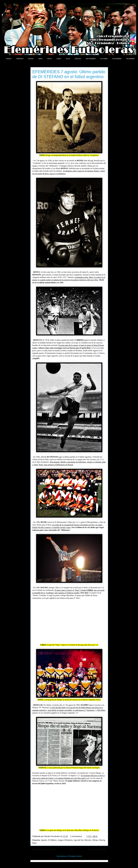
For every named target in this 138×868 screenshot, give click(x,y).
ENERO (9, 59)
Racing (102, 840)
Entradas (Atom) (75, 856)
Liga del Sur (79, 840)
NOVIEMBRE (117, 59)
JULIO (68, 59)
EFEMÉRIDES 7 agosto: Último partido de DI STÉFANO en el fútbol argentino (69, 74)
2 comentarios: (76, 836)
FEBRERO (20, 59)
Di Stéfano (52, 840)
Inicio (72, 849)
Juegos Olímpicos (65, 840)
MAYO (50, 59)
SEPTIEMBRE (91, 59)
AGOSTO (78, 59)
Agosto (44, 840)
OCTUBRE (104, 59)
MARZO (31, 59)
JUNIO (59, 59)
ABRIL (41, 59)
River (34, 843)
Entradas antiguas (97, 849)
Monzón (88, 840)
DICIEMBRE (130, 59)
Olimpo (95, 840)
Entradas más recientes (44, 849)
